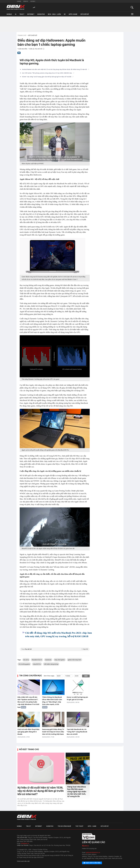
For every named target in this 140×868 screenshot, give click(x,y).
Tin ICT (22, 14)
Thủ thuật (79, 826)
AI (16, 14)
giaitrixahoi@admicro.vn (93, 852)
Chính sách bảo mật (23, 861)
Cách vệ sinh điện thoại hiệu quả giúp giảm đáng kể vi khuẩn (28, 732)
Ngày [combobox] (59, 676)
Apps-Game (73, 14)
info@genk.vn (25, 843)
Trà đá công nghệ (64, 826)
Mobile (9, 14)
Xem (86, 676)
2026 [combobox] (77, 676)
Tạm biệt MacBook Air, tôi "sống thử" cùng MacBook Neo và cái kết (77, 732)
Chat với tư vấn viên (92, 863)
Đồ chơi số (85, 14)
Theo (55, 649)
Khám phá (41, 14)
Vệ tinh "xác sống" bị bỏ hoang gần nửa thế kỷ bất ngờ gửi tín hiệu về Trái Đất (48, 77)
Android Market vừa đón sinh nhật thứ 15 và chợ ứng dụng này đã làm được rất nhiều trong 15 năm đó (56, 69)
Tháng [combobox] (68, 676)
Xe (65, 14)
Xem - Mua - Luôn (54, 14)
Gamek (19, 1)
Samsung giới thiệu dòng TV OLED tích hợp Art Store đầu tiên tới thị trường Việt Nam (53, 732)
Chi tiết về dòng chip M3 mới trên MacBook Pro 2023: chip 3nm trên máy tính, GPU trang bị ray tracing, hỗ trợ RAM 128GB (59, 635)
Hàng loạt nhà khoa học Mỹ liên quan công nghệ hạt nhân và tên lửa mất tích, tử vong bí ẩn (77, 792)
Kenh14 (26, 1)
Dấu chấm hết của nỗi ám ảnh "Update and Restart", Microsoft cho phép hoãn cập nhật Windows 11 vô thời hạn (28, 702)
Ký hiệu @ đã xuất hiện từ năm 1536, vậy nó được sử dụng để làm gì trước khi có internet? (41, 791)
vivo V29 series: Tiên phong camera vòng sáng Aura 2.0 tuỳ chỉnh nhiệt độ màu (48, 73)
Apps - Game (92, 826)
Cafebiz (33, 1)
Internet (31, 14)
